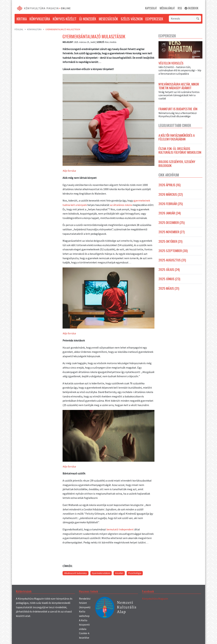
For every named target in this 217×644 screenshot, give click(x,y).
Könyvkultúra (34, 29)
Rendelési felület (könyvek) (85, 603)
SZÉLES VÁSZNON (132, 19)
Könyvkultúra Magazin (155, 599)
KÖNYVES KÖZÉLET (65, 19)
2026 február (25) (171, 204)
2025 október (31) (170, 241)
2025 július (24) (169, 270)
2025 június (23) (169, 279)
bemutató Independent (120, 529)
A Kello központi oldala (84, 625)
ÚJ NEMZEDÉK (88, 19)
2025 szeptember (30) (173, 251)
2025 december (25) (172, 223)
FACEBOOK (191, 8)
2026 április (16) (170, 185)
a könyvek (81, 205)
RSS (180, 8)
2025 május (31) (169, 288)
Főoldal (19, 29)
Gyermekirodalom (101, 573)
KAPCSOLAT (151, 8)
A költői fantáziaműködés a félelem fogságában (177, 137)
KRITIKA (22, 19)
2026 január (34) (170, 213)
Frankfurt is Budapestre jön (178, 109)
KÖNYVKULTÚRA (40, 19)
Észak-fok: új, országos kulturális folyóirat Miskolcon (180, 151)
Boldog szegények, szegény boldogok (177, 164)
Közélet (119, 573)
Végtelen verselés (171, 63)
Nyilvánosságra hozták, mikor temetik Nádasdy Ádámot (179, 86)
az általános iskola (121, 205)
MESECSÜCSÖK (108, 19)
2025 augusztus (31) (172, 260)
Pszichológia (135, 573)
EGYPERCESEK (154, 19)
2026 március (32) (171, 195)
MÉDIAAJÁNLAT (167, 8)
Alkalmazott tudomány (75, 573)
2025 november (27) (172, 232)
